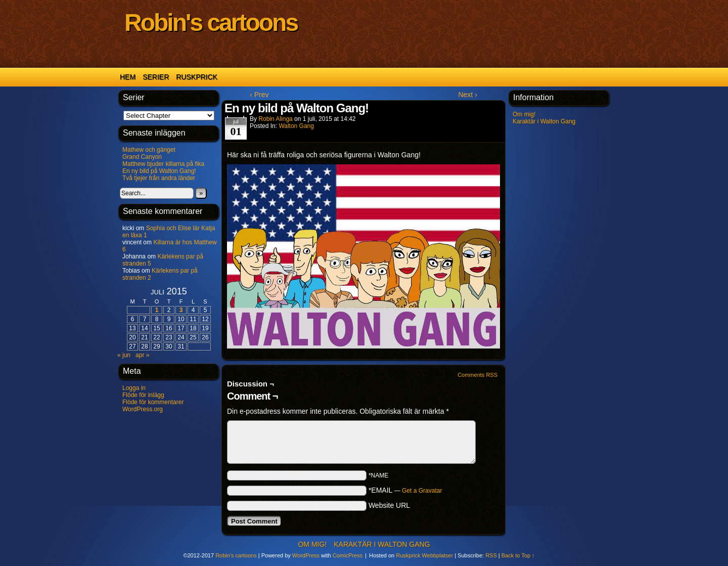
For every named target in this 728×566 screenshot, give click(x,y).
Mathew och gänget (149, 150)
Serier (156, 77)
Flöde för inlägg (143, 395)
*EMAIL (405, 490)
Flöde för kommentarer (153, 402)
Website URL (389, 505)
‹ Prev (259, 95)
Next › (467, 95)
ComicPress (348, 555)
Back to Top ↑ (518, 555)
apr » (142, 355)
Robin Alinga (275, 119)
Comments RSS (477, 375)
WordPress (306, 555)
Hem (128, 77)
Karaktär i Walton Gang (544, 121)
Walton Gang (296, 126)
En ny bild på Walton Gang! (159, 171)
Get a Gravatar (422, 491)
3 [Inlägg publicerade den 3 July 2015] (181, 310)
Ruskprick (197, 77)
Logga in (134, 388)
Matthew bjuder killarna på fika (163, 164)
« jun (124, 355)
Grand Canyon (142, 157)
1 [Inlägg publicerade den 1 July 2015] (157, 310)
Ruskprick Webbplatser (424, 555)
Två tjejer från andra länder (159, 178)
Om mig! (524, 114)
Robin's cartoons (211, 23)
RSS (491, 555)
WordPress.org (143, 409)
